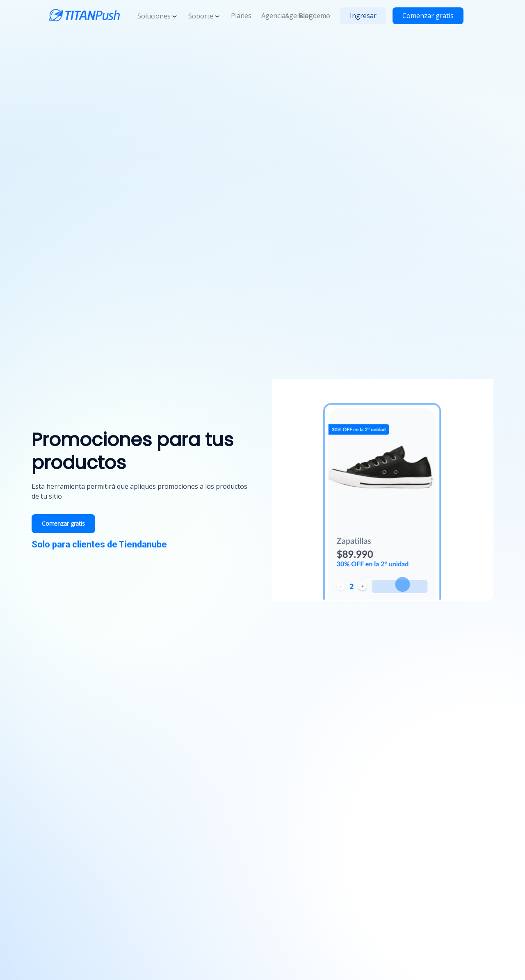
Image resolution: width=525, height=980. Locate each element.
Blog (306, 16)
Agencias (275, 16)
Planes (241, 16)
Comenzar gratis (428, 16)
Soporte (205, 16)
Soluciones (158, 16)
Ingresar (363, 16)
